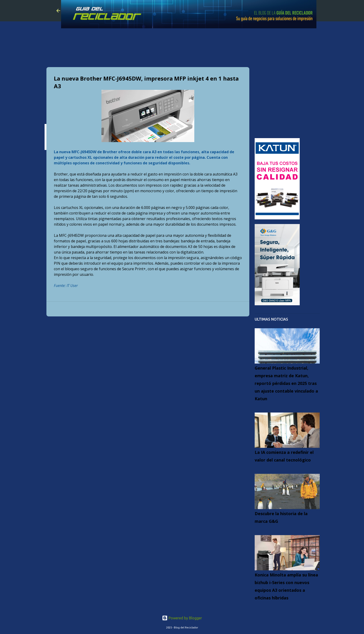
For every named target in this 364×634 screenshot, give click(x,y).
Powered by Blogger (182, 618)
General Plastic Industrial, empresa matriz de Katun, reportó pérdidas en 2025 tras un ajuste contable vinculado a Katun (286, 383)
